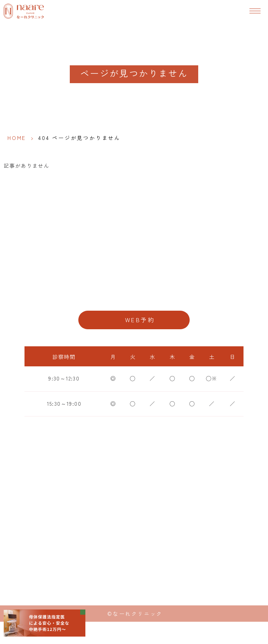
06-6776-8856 (134, 296)
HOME (17, 138)
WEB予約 (140, 320)
